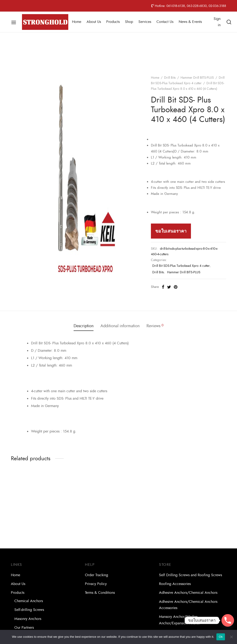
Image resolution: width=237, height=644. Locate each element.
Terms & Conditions (100, 593)
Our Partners (24, 628)
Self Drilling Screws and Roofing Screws (190, 575)
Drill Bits (170, 78)
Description (84, 326)
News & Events (190, 22)
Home (77, 22)
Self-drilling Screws (29, 610)
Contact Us (165, 22)
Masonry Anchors (28, 619)
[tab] (84, 326)
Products (113, 22)
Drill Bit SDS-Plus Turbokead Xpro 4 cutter (181, 266)
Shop (129, 22)
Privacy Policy (96, 584)
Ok (221, 637)
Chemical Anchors (29, 601)
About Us (94, 22)
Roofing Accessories (175, 584)
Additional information (120, 326)
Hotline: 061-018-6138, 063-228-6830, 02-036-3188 (189, 6)
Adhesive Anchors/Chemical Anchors (188, 593)
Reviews (155, 326)
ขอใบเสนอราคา (171, 231)
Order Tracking (97, 575)
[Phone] (228, 620)
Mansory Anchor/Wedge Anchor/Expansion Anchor (180, 620)
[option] (35, 506)
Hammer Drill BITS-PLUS (197, 78)
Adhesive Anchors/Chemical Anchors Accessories (188, 605)
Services (145, 22)
